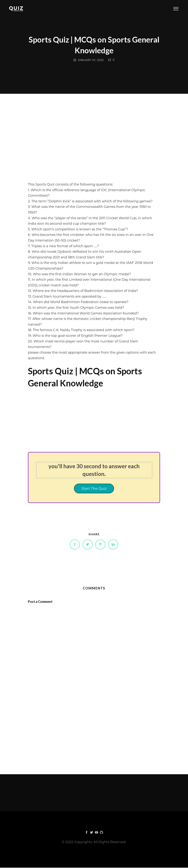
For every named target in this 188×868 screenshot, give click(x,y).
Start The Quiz (94, 489)
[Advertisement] (94, 147)
